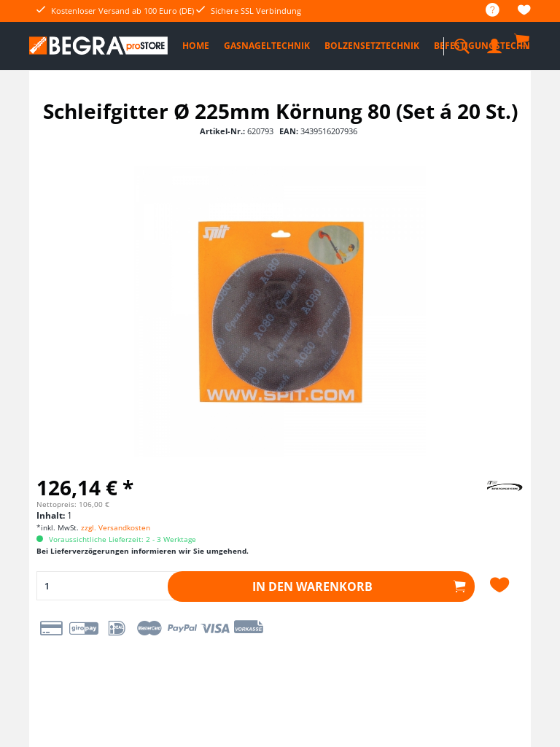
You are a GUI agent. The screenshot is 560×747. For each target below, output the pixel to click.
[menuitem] (485, 11)
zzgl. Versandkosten (116, 527)
